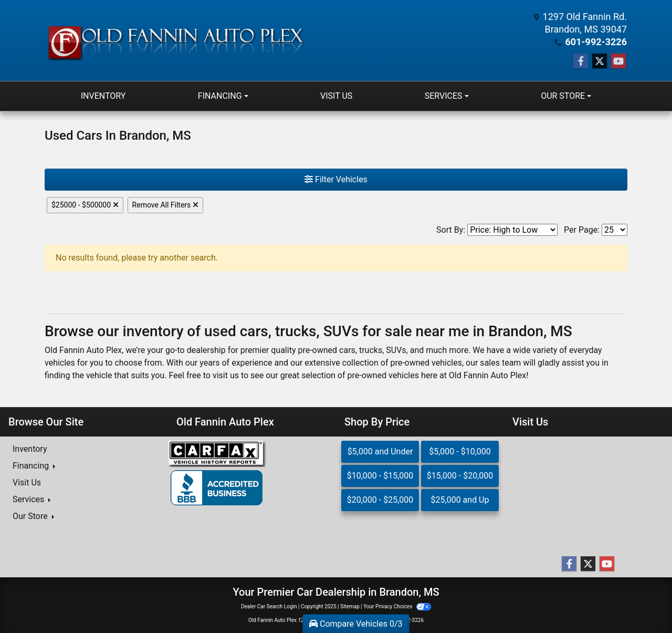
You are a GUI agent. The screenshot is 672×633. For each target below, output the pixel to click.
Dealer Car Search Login (269, 606)
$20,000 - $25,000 (380, 500)
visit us (226, 375)
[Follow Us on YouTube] (618, 61)
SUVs (396, 350)
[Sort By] (512, 230)
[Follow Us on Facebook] (581, 61)
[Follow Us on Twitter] (600, 61)
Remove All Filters (165, 205)
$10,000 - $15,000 (380, 476)
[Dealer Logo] (175, 41)
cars (347, 350)
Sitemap (350, 606)
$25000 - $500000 (85, 205)
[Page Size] (615, 230)
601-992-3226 (596, 42)
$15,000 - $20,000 (460, 476)
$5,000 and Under (380, 452)
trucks (371, 350)
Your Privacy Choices (397, 606)
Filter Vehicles (336, 179)
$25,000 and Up (460, 500)
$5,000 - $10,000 (460, 452)
